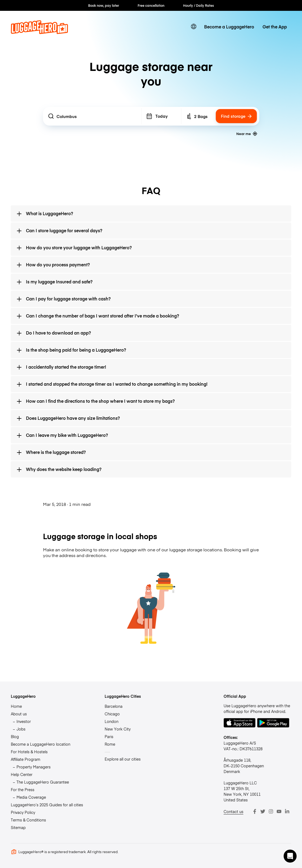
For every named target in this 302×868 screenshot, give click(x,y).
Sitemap (18, 827)
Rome (110, 744)
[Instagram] (271, 811)
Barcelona (114, 706)
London (112, 721)
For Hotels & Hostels (29, 752)
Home (16, 706)
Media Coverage (31, 797)
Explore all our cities (123, 759)
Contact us (233, 811)
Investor (24, 721)
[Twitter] (263, 811)
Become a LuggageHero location (41, 744)
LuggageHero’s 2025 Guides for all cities (47, 805)
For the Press (23, 790)
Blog (15, 736)
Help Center (22, 774)
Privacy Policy (23, 812)
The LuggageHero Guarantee (43, 782)
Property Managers (34, 767)
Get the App (275, 27)
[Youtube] (279, 811)
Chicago (112, 714)
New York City (118, 729)
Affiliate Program (26, 759)
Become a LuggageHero (229, 27)
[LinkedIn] (287, 811)
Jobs (21, 729)
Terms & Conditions (28, 820)
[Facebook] (255, 811)
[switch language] (193, 27)
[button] (290, 856)
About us (19, 714)
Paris (109, 736)
